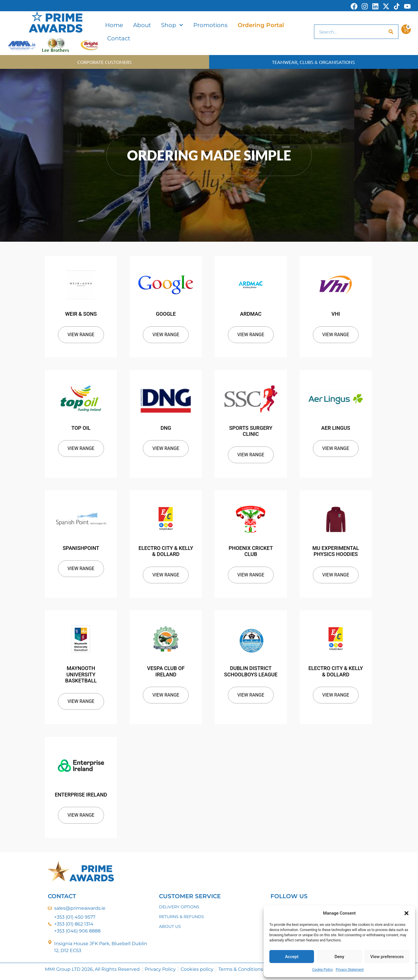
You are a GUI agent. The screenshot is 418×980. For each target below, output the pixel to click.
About (142, 25)
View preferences (387, 957)
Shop (172, 25)
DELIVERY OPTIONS (179, 907)
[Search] (391, 32)
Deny (339, 957)
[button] (406, 913)
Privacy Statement (350, 970)
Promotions (210, 25)
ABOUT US (170, 926)
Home (114, 25)
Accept (292, 957)
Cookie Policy (322, 970)
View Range (81, 335)
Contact (119, 38)
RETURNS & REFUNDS (181, 917)
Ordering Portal (261, 25)
